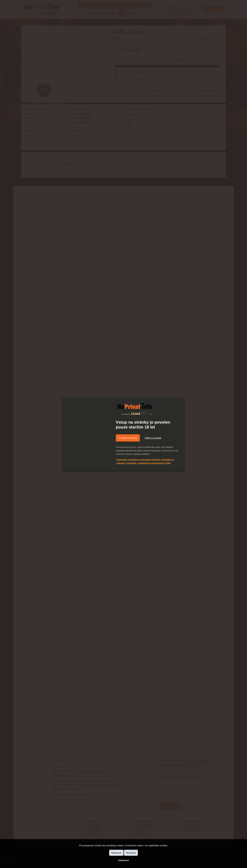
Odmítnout (123, 860)
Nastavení (116, 853)
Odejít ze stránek (153, 438)
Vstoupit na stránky (128, 438)
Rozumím (131, 853)
